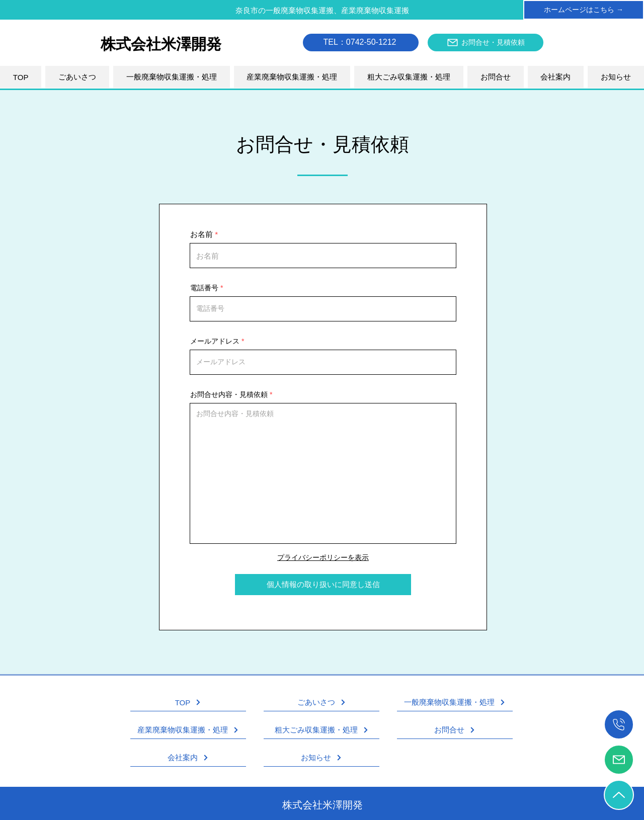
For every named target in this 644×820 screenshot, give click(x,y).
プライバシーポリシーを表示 (323, 557)
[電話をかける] (619, 724)
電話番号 (204, 288)
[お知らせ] (321, 758)
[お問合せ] (455, 730)
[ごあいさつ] (321, 703)
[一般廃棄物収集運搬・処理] (455, 703)
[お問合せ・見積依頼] (486, 43)
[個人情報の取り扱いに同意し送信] (323, 585)
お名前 (202, 234)
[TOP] (188, 703)
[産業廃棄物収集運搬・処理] (188, 730)
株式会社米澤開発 (323, 805)
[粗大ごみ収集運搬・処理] (321, 730)
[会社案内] (188, 758)
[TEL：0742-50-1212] (361, 43)
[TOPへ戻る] (619, 795)
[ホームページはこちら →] (584, 10)
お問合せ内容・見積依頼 (229, 394)
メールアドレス (215, 341)
